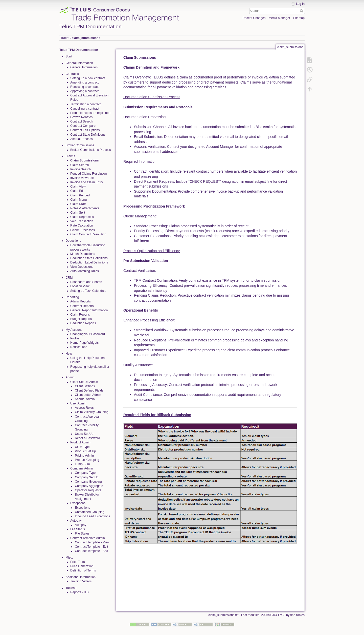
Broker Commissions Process (91, 150)
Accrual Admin (85, 399)
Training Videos (81, 581)
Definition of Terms (83, 570)
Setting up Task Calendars (88, 291)
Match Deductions (83, 254)
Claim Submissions (85, 160)
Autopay (81, 525)
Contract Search (82, 121)
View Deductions (82, 267)
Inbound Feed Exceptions (92, 516)
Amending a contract (84, 83)
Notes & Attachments (85, 208)
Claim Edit (77, 191)
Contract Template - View (92, 542)
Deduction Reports (83, 323)
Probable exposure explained (90, 113)
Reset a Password (87, 438)
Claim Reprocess (82, 217)
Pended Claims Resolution (88, 174)
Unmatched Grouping (89, 512)
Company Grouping (88, 482)
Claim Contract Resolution (88, 234)
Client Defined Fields (89, 391)
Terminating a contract (86, 104)
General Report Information (89, 310)
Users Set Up (84, 434)
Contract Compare (83, 126)
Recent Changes (254, 18)
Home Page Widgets (84, 343)
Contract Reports (82, 306)
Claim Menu (78, 200)
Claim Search (80, 165)
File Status (82, 534)
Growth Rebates (82, 117)
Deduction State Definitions (89, 258)
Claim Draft (78, 204)
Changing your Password (88, 334)
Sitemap (299, 18)
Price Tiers (78, 562)
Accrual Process (82, 139)
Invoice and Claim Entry (87, 182)
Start (69, 56)
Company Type (85, 473)
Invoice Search (81, 169)
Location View (80, 286)
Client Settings (85, 386)
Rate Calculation (82, 226)
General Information (84, 67)
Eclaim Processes (83, 230)
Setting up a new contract (88, 78)
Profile (75, 338)
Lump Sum (82, 464)
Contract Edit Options (85, 130)
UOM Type (82, 447)
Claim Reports (80, 315)
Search (302, 11)
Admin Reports (81, 301)
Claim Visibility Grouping (92, 412)
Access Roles (84, 408)
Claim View (78, 187)
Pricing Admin (84, 456)
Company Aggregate (89, 486)
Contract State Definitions (88, 135)
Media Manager (279, 18)
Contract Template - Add (91, 551)
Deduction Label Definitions (89, 262)
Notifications (79, 347)
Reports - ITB (79, 592)
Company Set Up (87, 477)
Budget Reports (81, 319)
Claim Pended (80, 195)
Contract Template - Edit (91, 547)
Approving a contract (84, 91)
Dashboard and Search (86, 282)
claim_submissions (86, 38)
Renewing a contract (84, 87)
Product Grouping (87, 460)
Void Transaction (82, 221)
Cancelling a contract (85, 109)
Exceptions (82, 508)
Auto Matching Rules (85, 271)
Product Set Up (85, 451)
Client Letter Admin (88, 395)
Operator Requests (88, 490)
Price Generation (82, 566)
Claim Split (78, 213)
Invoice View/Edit (82, 178)
